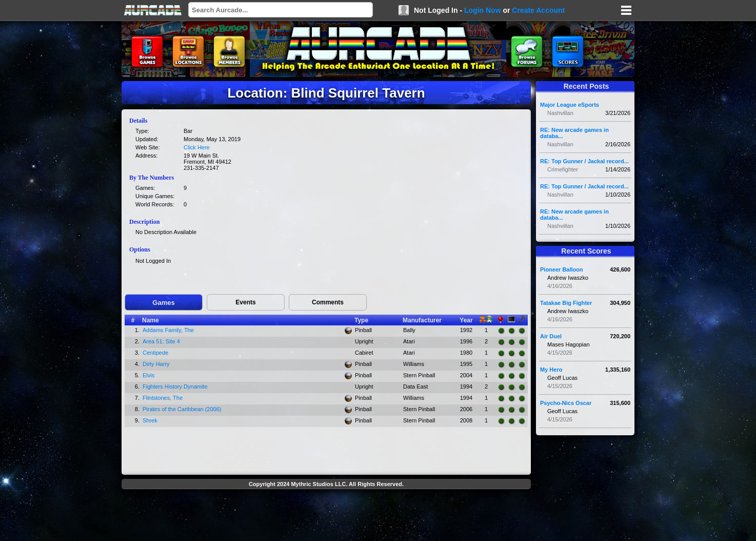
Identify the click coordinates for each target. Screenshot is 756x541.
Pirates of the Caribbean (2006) (182, 409)
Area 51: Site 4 (161, 341)
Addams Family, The (168, 330)
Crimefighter (563, 169)
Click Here (197, 147)
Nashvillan (560, 113)
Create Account (538, 10)
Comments (328, 302)
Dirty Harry (156, 364)
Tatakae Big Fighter (566, 303)
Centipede (155, 353)
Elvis (148, 375)
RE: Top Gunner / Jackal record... (584, 161)
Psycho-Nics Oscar (566, 403)
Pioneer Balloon (562, 269)
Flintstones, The (163, 398)
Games (163, 303)
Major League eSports (570, 105)
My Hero (551, 370)
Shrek (150, 420)
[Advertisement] (326, 516)
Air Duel (551, 336)
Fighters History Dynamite (175, 387)
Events (245, 302)
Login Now (483, 10)
